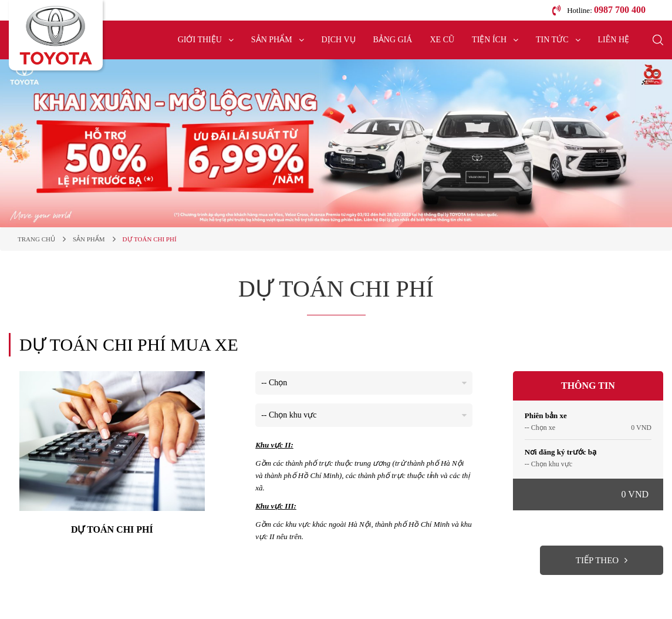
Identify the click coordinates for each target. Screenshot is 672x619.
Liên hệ (614, 40)
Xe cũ (442, 40)
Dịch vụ (339, 40)
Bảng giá (393, 40)
